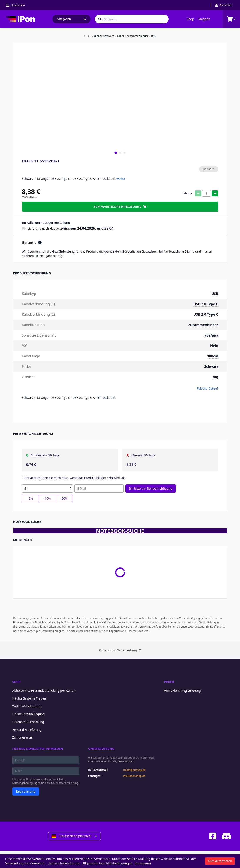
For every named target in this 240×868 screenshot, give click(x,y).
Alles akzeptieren (220, 861)
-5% (30, 498)
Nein (214, 346)
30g (215, 377)
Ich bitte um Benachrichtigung (151, 488)
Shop (190, 19)
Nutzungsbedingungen (26, 783)
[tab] (116, 153)
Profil (169, 682)
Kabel (119, 36)
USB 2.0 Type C (206, 304)
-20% (64, 498)
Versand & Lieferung (27, 730)
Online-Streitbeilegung (29, 714)
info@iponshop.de (134, 776)
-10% (47, 498)
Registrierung (26, 791)
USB (153, 36)
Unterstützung (101, 749)
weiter (121, 179)
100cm (213, 356)
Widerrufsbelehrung (27, 706)
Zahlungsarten (23, 737)
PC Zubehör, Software (99, 36)
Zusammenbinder (137, 36)
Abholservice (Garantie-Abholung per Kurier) (44, 691)
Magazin (204, 19)
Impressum (143, 863)
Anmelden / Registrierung (182, 691)
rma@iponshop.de (134, 770)
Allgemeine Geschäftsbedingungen (107, 863)
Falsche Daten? (207, 388)
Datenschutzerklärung (28, 722)
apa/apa (211, 335)
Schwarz (211, 366)
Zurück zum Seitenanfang (120, 650)
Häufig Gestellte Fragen (29, 698)
